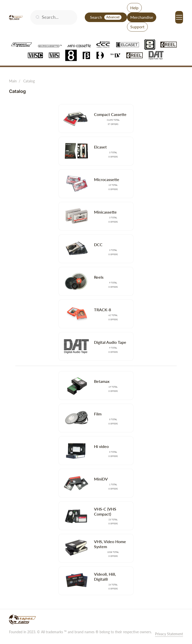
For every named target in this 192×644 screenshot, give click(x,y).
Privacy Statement (169, 634)
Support (137, 27)
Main (13, 81)
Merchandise (142, 17)
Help (134, 8)
